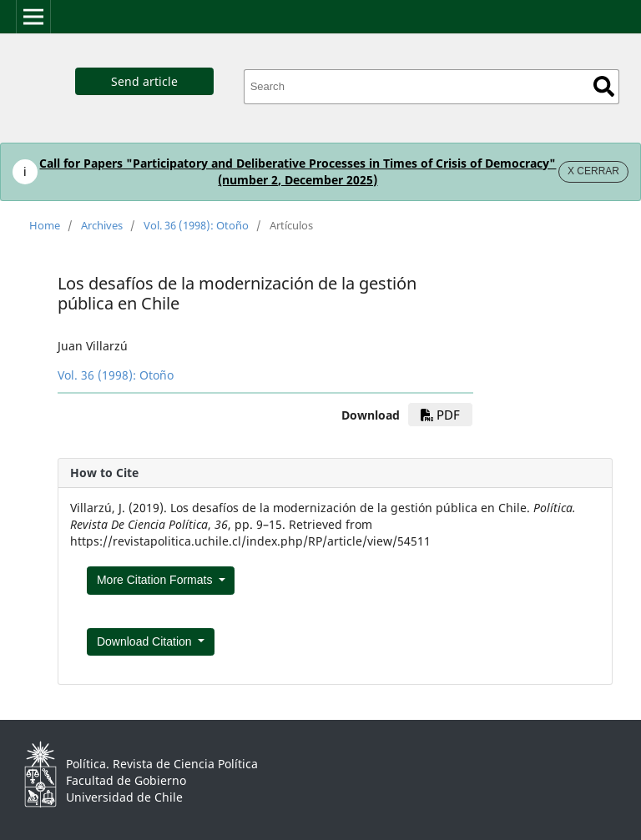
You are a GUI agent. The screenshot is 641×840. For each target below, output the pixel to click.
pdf (440, 415)
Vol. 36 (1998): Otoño (196, 225)
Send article (144, 81)
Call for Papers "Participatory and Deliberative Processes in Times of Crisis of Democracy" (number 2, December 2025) (298, 171)
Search (604, 86)
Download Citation (146, 641)
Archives (102, 225)
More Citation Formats (156, 580)
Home (45, 225)
